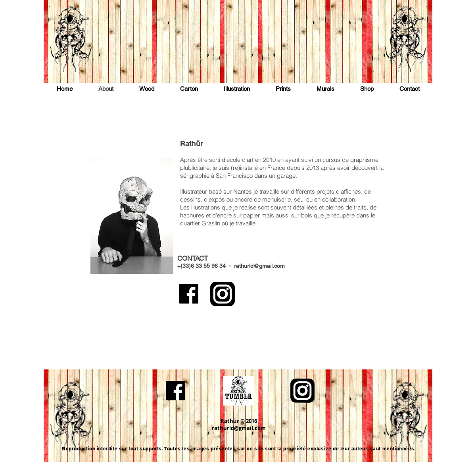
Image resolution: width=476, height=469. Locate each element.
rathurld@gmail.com (259, 266)
